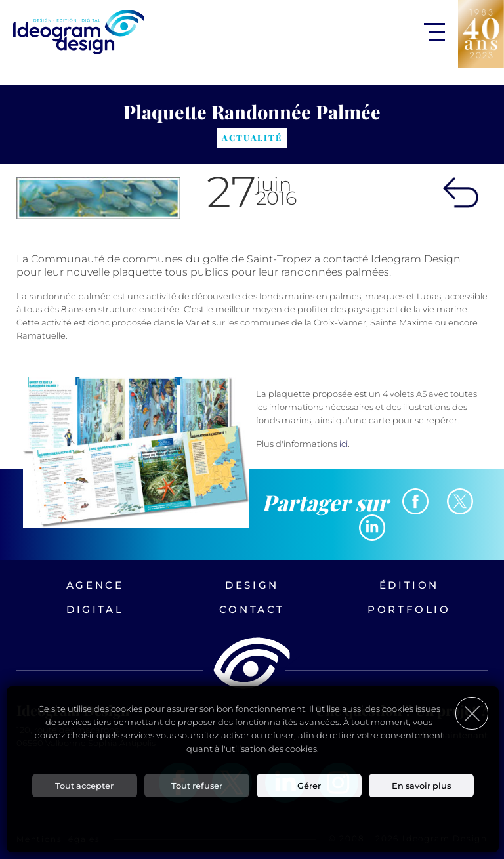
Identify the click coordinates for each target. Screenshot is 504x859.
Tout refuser (197, 786)
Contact (252, 609)
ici (344, 444)
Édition (409, 585)
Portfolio (409, 609)
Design (252, 585)
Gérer (309, 786)
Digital (95, 609)
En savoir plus (421, 786)
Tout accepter (84, 786)
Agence (95, 585)
